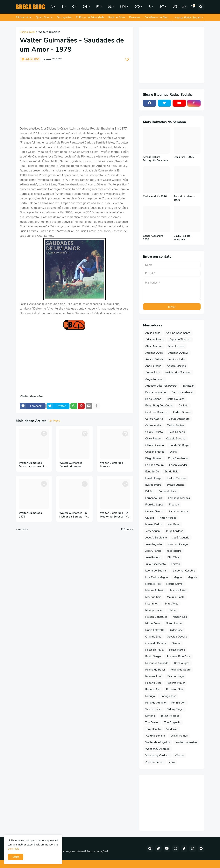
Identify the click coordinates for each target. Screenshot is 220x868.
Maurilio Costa (176, 597)
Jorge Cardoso (175, 531)
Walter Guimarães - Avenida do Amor (72, 465)
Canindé (183, 406)
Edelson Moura (154, 465)
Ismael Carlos (154, 524)
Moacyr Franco (154, 610)
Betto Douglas (176, 399)
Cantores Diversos (156, 412)
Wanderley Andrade (157, 749)
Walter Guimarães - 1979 (31, 515)
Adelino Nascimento (178, 333)
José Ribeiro (174, 551)
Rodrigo (150, 696)
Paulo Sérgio (153, 656)
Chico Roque (153, 439)
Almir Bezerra (176, 346)
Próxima (126, 529)
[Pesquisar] (201, 7)
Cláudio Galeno (155, 445)
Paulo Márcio (177, 650)
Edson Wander (178, 465)
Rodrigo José (168, 696)
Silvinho (150, 716)
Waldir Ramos (179, 736)
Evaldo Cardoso (176, 478)
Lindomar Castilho (184, 571)
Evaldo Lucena (175, 485)
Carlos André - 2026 (155, 197)
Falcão (149, 491)
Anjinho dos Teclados (178, 373)
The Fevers (152, 722)
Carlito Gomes (182, 412)
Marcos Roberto (155, 590)
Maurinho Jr (152, 604)
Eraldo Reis (171, 472)
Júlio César (173, 557)
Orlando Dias (153, 637)
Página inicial (27, 32)
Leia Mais (13, 849)
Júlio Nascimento (156, 564)
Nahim (173, 610)
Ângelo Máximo (176, 366)
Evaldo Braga (153, 478)
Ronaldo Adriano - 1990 (184, 198)
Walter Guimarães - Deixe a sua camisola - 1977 (33, 465)
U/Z (175, 7)
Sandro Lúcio (153, 709)
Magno (178, 577)
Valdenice (172, 729)
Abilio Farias (153, 333)
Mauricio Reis (153, 597)
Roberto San (153, 689)
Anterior (23, 529)
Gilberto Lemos (179, 511)
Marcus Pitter (178, 590)
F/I (98, 7)
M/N (123, 7)
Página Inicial (24, 17)
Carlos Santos (175, 425)
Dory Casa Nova (178, 458)
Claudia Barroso (176, 439)
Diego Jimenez (154, 458)
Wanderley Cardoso (157, 755)
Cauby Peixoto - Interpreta (183, 238)
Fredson (174, 505)
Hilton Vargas (168, 518)
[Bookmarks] (193, 7)
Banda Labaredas (156, 392)
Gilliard (150, 518)
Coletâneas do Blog (156, 17)
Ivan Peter (174, 524)
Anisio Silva (152, 373)
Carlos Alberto (154, 419)
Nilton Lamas (174, 623)
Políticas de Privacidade (90, 17)
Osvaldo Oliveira (177, 637)
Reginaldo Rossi (155, 670)
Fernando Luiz (154, 498)
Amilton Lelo (177, 359)
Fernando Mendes (179, 498)
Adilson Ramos (155, 340)
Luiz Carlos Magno (157, 577)
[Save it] (127, 59)
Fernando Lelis (168, 491)
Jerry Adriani (153, 531)
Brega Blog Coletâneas (159, 406)
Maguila (192, 577)
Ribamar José (153, 676)
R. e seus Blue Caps (178, 656)
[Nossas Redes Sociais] (188, 17)
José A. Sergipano (156, 538)
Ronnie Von (178, 703)
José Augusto (154, 544)
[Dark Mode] (184, 7)
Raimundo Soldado (157, 663)
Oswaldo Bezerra (156, 643)
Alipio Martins (154, 346)
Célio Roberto (177, 432)
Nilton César (153, 623)
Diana (173, 452)
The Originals (172, 722)
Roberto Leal (153, 683)
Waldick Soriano (155, 736)
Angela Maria (153, 366)
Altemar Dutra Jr (178, 353)
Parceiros (135, 17)
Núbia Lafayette (155, 630)
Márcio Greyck (175, 584)
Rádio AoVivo (117, 17)
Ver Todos (54, 421)
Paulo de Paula (154, 650)
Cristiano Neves (155, 452)
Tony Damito (153, 729)
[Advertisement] (75, 94)
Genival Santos (154, 511)
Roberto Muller (176, 683)
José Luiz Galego (178, 544)
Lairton (176, 564)
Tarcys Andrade (170, 716)
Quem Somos (44, 17)
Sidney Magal (175, 709)
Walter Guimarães (49, 32)
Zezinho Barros (154, 762)
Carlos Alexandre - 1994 (154, 238)
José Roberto (153, 557)
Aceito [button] (15, 857)
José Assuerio (181, 538)
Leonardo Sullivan (156, 571)
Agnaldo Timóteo (180, 340)
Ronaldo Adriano (156, 703)
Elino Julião (152, 472)
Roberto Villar (175, 689)
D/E (85, 7)
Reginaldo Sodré (180, 670)
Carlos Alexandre (179, 419)
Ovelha (176, 643)
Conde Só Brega (179, 445)
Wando (179, 755)
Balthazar (188, 386)
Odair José (176, 630)
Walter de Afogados (158, 742)
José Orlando (153, 551)
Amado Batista (154, 359)
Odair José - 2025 (184, 157)
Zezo (172, 762)
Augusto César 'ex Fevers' (161, 386)
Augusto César (154, 379)
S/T (162, 7)
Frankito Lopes (154, 505)
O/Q (137, 7)
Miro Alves (172, 604)
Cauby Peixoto (154, 432)
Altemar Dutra (154, 353)
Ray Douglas (182, 663)
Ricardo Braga (175, 676)
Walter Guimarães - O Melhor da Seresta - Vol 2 (74, 515)
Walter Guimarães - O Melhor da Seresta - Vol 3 (115, 515)
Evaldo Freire (153, 485)
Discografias (64, 17)
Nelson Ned (180, 617)
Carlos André (153, 425)
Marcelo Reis (153, 584)
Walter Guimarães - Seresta (112, 465)
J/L (110, 7)
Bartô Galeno (153, 399)
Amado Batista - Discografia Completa (155, 159)
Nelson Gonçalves (156, 617)
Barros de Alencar (183, 392)
